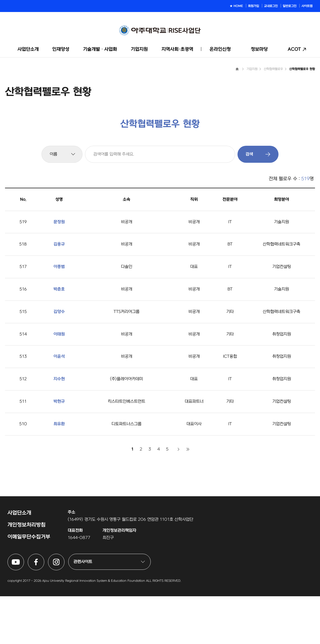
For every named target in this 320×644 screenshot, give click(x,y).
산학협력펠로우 (273, 117)
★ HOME (236, 6)
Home (237, 117)
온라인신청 (220, 49)
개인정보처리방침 (26, 573)
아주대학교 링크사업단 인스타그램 (64, 604)
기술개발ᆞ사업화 (100, 49)
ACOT (294, 49)
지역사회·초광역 (177, 49)
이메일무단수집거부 (29, 585)
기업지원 (139, 49)
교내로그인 (271, 6)
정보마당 (259, 49)
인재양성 (61, 49)
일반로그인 (290, 6)
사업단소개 (28, 49)
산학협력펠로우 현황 (302, 117)
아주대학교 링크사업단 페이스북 (44, 604)
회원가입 (253, 6)
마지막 (188, 497)
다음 (178, 497)
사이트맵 (307, 6)
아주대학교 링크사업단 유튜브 (24, 604)
